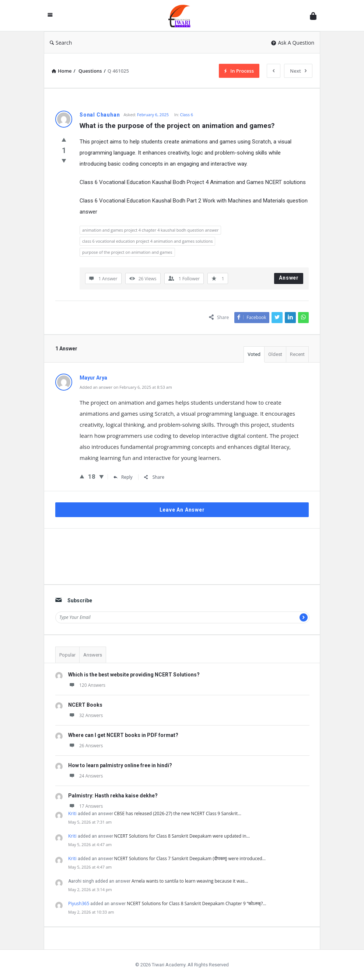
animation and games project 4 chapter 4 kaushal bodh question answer (150, 230)
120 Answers (87, 685)
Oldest (275, 354)
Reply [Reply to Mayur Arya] (123, 477)
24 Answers (85, 776)
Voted (254, 354)
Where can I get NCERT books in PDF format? (123, 735)
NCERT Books (85, 705)
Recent (297, 354)
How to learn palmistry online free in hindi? (120, 765)
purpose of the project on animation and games (127, 252)
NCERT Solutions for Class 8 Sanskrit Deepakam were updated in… (182, 836)
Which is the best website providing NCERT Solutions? (134, 675)
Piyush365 (79, 903)
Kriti (72, 813)
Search (61, 43)
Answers (93, 655)
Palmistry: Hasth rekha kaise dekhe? (113, 796)
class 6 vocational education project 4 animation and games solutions (147, 241)
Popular (67, 655)
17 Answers (85, 806)
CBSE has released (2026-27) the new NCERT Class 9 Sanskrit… (178, 813)
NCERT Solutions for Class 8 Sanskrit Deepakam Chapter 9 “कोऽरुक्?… (196, 903)
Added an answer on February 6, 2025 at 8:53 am (126, 387)
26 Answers (85, 746)
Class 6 (187, 115)
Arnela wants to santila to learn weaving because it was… (190, 881)
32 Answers (85, 715)
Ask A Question (293, 43)
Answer (289, 278)
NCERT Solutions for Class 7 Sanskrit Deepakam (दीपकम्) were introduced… (190, 858)
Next (298, 71)
